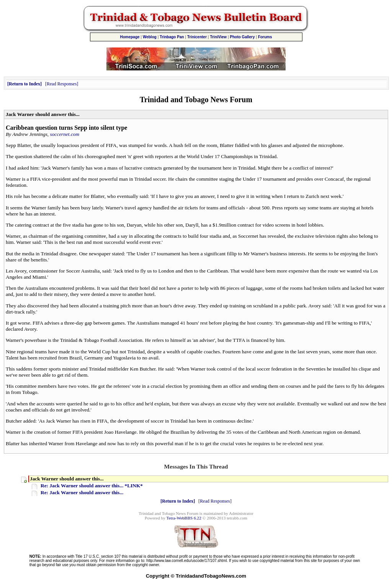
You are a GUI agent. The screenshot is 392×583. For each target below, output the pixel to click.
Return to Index (24, 84)
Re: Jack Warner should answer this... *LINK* (92, 486)
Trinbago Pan (172, 37)
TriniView (218, 37)
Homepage (130, 37)
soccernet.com (65, 134)
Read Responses (62, 84)
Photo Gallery (243, 37)
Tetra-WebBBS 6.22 (184, 518)
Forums (265, 37)
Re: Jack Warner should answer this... (82, 492)
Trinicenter (197, 37)
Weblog (150, 37)
